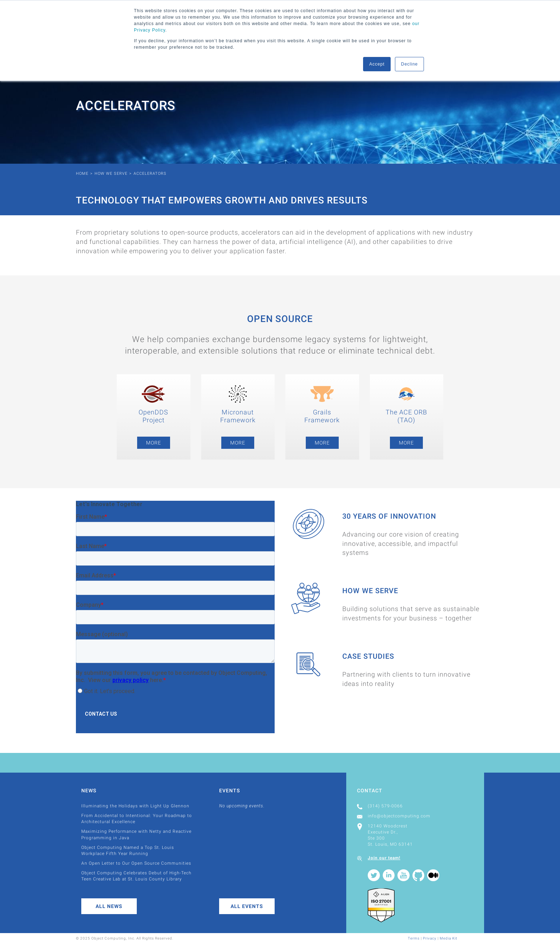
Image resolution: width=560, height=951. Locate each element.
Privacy (430, 938)
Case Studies (368, 656)
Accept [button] (377, 64)
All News (109, 906)
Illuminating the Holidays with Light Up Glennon (135, 806)
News (89, 791)
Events (230, 791)
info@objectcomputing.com (399, 816)
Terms (414, 938)
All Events (247, 906)
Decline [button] (409, 64)
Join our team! (384, 858)
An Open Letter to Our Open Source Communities (136, 863)
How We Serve (111, 174)
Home (82, 174)
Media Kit (448, 938)
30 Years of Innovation (389, 516)
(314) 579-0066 (385, 806)
